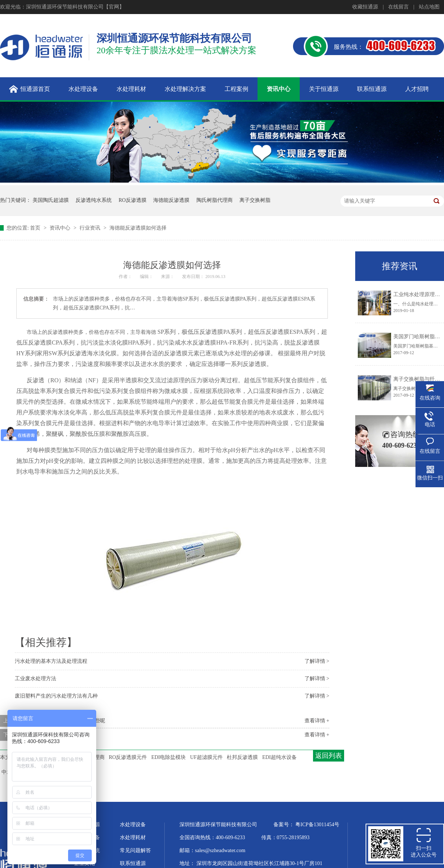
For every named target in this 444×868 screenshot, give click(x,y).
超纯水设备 (87, 838)
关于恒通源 (87, 825)
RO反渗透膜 (133, 200)
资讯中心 (61, 228)
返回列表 (329, 756)
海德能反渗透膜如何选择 (138, 228)
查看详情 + (317, 721)
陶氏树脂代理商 (215, 200)
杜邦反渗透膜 (242, 757)
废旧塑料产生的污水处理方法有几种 (56, 696)
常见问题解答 (135, 850)
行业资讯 (91, 228)
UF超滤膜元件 (206, 757)
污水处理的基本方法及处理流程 (51, 661)
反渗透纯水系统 (94, 200)
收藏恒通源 (365, 7)
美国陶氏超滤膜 (51, 200)
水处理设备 (133, 825)
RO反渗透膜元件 (128, 757)
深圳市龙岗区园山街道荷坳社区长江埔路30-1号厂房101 (260, 863)
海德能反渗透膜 (171, 200)
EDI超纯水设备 (280, 757)
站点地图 (429, 7)
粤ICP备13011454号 (317, 825)
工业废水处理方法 (36, 679)
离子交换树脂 (255, 200)
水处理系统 (87, 850)
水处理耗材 (133, 838)
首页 (36, 228)
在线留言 (398, 7)
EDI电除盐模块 (169, 757)
